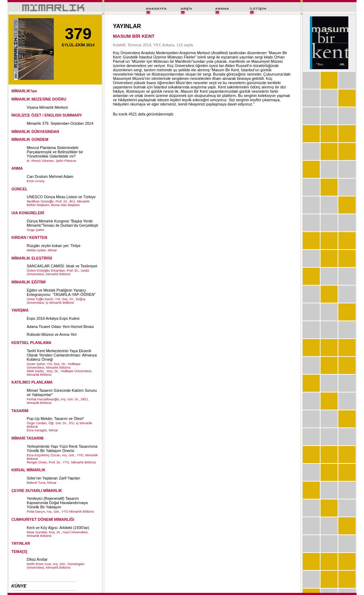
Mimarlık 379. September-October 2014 (60, 123)
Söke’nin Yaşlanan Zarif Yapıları (53, 478)
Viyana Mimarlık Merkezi (47, 107)
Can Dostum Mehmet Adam (50, 176)
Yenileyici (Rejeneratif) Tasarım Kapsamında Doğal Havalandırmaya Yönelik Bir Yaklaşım (57, 503)
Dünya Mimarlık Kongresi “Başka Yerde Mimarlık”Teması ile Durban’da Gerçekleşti (62, 223)
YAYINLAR (21, 543)
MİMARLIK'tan (24, 91)
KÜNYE (19, 586)
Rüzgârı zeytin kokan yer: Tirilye (54, 246)
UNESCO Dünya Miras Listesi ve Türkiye (61, 197)
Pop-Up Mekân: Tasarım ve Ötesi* (55, 419)
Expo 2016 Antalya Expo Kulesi (53, 318)
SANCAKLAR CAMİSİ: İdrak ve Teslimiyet (62, 266)
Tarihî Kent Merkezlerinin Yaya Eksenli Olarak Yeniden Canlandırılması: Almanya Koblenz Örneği (62, 355)
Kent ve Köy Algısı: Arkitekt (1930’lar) (58, 528)
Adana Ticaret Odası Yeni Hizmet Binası (60, 327)
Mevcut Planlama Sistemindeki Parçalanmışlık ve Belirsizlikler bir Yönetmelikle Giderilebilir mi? (55, 152)
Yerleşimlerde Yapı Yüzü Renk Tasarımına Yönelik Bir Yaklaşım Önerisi (62, 448)
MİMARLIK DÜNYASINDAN (35, 132)
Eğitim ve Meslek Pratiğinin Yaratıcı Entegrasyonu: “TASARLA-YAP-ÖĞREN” (61, 292)
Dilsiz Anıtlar (37, 559)
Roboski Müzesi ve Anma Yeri (52, 334)
